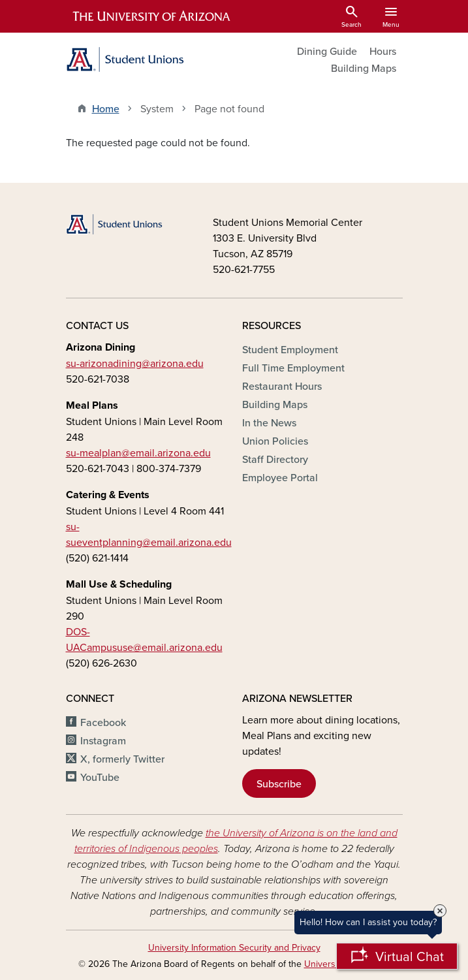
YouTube (100, 777)
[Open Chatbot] (397, 956)
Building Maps (364, 68)
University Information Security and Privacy (234, 947)
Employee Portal (280, 477)
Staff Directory (275, 459)
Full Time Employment (293, 368)
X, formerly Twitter (122, 759)
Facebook (103, 722)
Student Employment (290, 349)
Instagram (103, 740)
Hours (383, 51)
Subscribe (279, 783)
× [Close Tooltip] (440, 911)
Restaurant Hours (282, 386)
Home (106, 108)
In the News (269, 422)
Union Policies (275, 441)
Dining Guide (327, 51)
